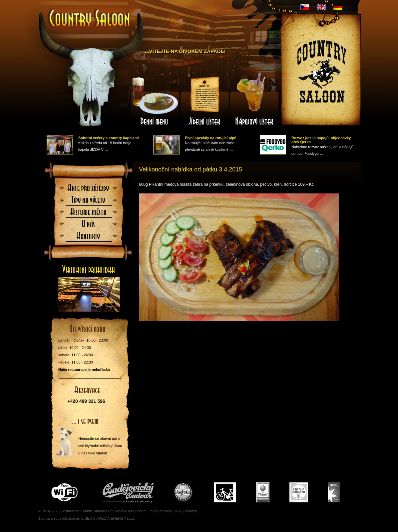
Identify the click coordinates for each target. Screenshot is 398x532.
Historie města (89, 214)
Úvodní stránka (90, 18)
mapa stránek (161, 511)
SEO (88, 518)
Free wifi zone (65, 492)
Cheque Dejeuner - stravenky (299, 492)
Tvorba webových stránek (59, 518)
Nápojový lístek (254, 101)
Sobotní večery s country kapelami (109, 138)
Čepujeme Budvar (128, 492)
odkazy (191, 511)
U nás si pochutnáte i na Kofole (184, 492)
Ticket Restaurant (263, 492)
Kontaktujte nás (89, 238)
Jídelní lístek (204, 101)
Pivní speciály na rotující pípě (210, 138)
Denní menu (155, 101)
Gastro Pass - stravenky (334, 492)
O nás (89, 226)
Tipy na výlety (89, 202)
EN (321, 7)
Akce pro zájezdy (89, 190)
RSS (178, 511)
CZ (305, 7)
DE (338, 7)
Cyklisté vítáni (225, 492)
